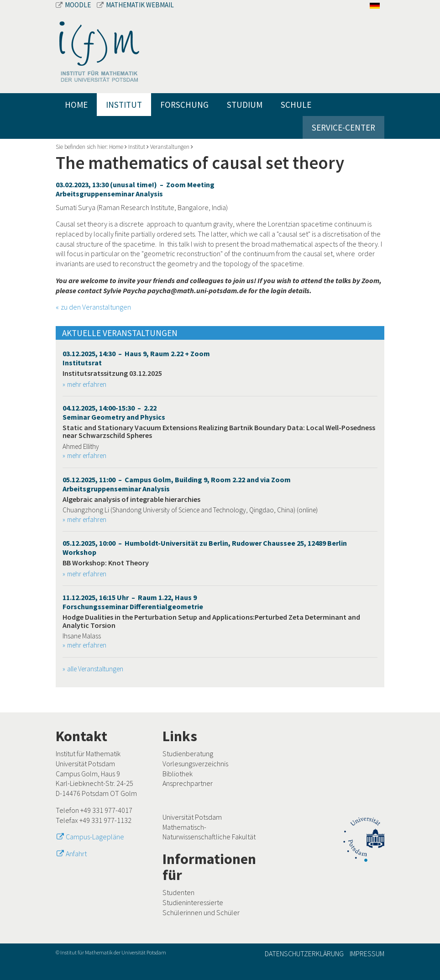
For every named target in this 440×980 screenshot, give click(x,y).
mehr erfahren (87, 384)
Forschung (184, 105)
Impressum (367, 954)
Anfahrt (76, 854)
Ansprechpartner (188, 783)
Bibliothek (178, 774)
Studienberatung (188, 753)
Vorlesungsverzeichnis (195, 764)
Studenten (178, 892)
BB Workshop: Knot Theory (106, 563)
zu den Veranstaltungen (96, 307)
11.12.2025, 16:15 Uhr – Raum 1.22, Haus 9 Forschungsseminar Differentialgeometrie (133, 602)
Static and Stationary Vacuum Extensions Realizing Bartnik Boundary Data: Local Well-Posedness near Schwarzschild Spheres (219, 432)
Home (76, 105)
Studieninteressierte (193, 902)
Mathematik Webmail (135, 5)
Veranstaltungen (170, 147)
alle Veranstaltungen (95, 669)
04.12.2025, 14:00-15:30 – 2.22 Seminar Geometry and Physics (114, 412)
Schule (296, 105)
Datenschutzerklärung (304, 954)
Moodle (74, 5)
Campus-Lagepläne (95, 837)
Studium (245, 105)
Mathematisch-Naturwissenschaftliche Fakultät (209, 832)
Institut (124, 105)
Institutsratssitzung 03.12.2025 (112, 373)
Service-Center (343, 127)
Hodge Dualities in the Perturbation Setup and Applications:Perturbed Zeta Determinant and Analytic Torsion (211, 621)
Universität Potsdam (192, 817)
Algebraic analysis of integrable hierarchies (131, 499)
